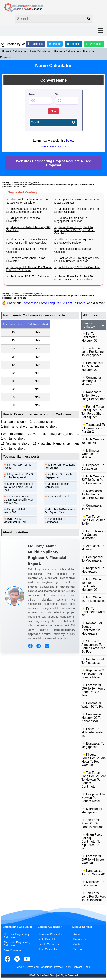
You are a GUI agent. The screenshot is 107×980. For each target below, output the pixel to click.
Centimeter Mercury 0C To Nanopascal (91, 718)
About (21, 967)
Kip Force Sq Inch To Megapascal (59, 476)
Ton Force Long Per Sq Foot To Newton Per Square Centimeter (93, 780)
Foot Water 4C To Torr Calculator (30, 276)
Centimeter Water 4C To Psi (92, 705)
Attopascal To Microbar (93, 548)
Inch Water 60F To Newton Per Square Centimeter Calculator (27, 210)
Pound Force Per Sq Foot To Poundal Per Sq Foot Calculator (74, 278)
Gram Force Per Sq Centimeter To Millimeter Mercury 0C (18, 500)
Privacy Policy (62, 967)
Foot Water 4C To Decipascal (93, 599)
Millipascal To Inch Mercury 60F (57, 485)
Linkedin (73, 44)
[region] (40, 365)
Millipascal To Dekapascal (93, 884)
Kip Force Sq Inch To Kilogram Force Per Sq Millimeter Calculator (27, 241)
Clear (53, 111)
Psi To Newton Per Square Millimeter (94, 535)
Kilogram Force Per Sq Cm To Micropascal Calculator (74, 241)
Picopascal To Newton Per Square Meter (93, 798)
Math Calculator (48, 939)
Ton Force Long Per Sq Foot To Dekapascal (93, 896)
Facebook (35, 44)
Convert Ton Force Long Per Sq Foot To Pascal (54, 303)
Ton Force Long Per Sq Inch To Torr (93, 520)
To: (57, 94)
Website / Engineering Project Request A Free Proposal (53, 163)
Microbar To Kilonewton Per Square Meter (60, 511)
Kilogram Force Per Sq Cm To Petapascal (19, 476)
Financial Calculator (50, 934)
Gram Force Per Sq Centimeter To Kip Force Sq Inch (92, 841)
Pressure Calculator (94, 325)
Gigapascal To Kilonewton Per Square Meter (93, 674)
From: (33, 94)
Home (5, 51)
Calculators (20, 51)
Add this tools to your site (53, 147)
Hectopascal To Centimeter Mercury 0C (92, 366)
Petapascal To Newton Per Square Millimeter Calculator (29, 269)
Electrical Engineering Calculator (17, 936)
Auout (77, 934)
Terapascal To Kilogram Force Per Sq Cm (93, 428)
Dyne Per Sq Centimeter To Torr (15, 520)
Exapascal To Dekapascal (93, 467)
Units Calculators (40, 51)
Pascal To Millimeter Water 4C (92, 732)
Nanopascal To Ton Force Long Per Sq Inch (93, 396)
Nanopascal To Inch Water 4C (93, 872)
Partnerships (81, 939)
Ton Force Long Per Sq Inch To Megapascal (93, 352)
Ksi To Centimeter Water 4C (93, 612)
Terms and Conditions (39, 967)
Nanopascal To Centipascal (55, 520)
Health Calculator (49, 944)
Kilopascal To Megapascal (93, 570)
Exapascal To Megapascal (93, 745)
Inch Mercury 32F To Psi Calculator (80, 267)
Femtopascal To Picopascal (93, 661)
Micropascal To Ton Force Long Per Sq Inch (93, 494)
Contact (78, 944)
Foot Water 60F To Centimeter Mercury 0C (91, 584)
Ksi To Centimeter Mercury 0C (89, 337)
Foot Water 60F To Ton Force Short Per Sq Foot (93, 690)
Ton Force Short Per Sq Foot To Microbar (93, 823)
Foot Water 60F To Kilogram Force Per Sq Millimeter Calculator (77, 260)
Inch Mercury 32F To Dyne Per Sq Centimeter (93, 480)
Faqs (87, 967)
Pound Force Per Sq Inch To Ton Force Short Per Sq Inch (93, 412)
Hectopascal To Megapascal (92, 559)
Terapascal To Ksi (58, 497)
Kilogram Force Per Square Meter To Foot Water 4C (94, 760)
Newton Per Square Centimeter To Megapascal (92, 628)
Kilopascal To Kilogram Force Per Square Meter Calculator (28, 201)
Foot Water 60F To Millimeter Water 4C (93, 860)
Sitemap (78, 949)
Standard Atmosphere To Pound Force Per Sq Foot (93, 646)
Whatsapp (94, 44)
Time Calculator (48, 949)
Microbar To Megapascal (92, 811)
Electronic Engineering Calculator (17, 944)
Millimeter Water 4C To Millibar (90, 454)
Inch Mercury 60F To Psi (93, 441)
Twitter (55, 44)
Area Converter (13, 950)
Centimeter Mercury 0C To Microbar (91, 381)
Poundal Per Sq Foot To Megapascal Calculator (71, 220)
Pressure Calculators (67, 51)
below (70, 141)
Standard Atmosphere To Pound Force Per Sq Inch (18, 487)
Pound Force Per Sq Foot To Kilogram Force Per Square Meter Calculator (75, 230)
